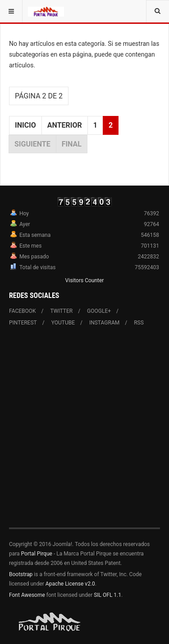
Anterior (65, 125)
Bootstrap (21, 574)
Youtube (63, 323)
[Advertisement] (84, 433)
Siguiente (32, 144)
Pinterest (23, 323)
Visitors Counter (85, 280)
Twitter (62, 311)
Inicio (25, 125)
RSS (139, 323)
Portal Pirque (37, 554)
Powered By (50, 622)
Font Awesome (27, 595)
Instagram (104, 323)
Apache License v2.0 (70, 584)
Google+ (99, 311)
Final (72, 144)
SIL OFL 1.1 (107, 595)
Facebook (23, 311)
